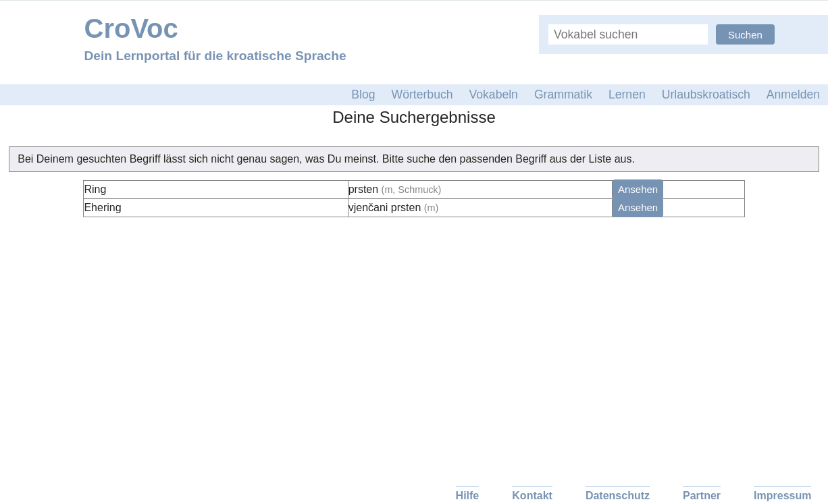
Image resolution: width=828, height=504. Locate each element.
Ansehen (638, 189)
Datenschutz (618, 496)
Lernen (627, 94)
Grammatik (563, 94)
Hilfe (468, 496)
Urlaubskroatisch (706, 94)
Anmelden (793, 94)
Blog (363, 94)
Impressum (782, 496)
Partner (702, 496)
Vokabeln (494, 94)
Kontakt (532, 496)
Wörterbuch (422, 94)
